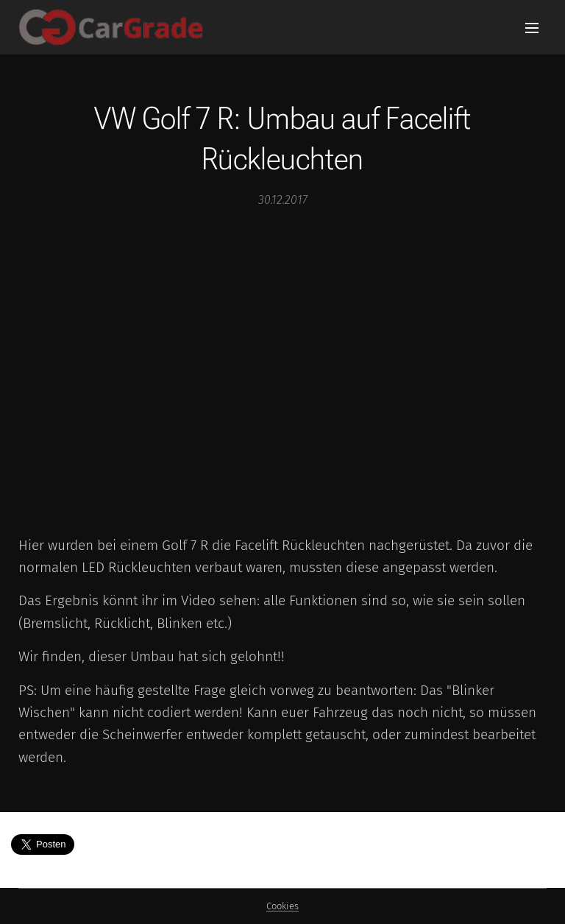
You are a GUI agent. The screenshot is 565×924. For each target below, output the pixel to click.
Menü (532, 28)
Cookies (282, 906)
